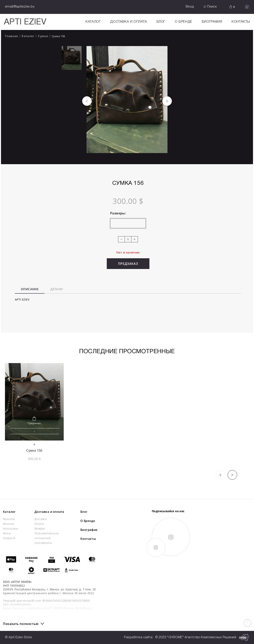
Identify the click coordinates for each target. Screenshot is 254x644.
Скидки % (9, 538)
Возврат (40, 528)
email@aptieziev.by (20, 7)
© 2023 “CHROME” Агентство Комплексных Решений (202, 637)
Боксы (7, 533)
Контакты (241, 22)
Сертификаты (43, 543)
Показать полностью (21, 624)
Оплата (39, 524)
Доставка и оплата (128, 22)
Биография (212, 22)
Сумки (43, 36)
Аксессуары (11, 528)
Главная (12, 36)
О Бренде (184, 22)
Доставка (40, 519)
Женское (9, 524)
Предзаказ (128, 264)
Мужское (9, 519)
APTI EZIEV (25, 22)
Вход (190, 7)
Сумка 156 (34, 450)
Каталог (28, 36)
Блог (161, 22)
